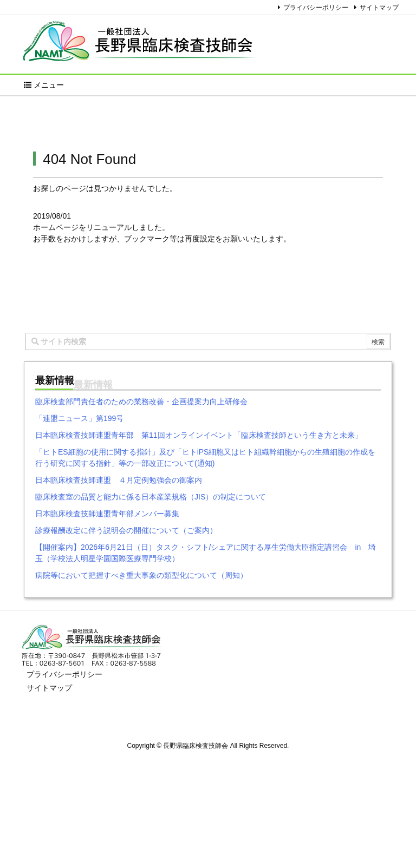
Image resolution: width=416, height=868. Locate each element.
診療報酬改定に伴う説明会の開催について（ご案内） (126, 530)
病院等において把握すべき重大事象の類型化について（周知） (141, 575)
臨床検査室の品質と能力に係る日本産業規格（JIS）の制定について (151, 497)
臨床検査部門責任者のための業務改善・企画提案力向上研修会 (141, 402)
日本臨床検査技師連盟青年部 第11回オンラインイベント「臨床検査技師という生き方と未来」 (199, 435)
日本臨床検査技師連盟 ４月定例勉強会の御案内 (119, 480)
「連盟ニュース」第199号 (79, 418)
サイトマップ (379, 8)
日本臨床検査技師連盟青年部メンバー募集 (107, 514)
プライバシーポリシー (316, 8)
